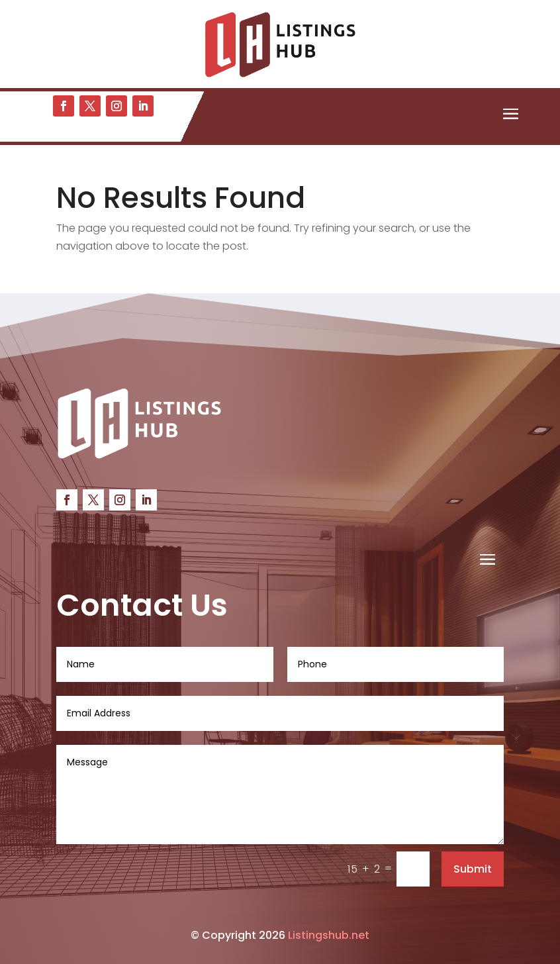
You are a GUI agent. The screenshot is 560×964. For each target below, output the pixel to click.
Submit (473, 869)
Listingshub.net (329, 935)
